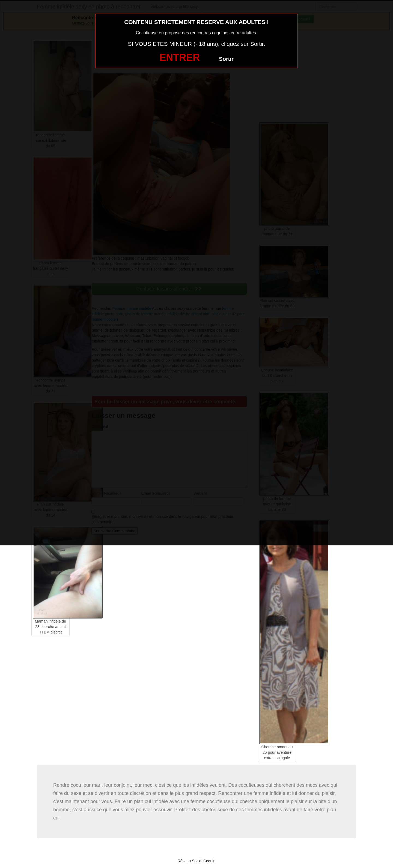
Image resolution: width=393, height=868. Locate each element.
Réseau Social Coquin (197, 861)
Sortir (226, 59)
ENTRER (180, 57)
